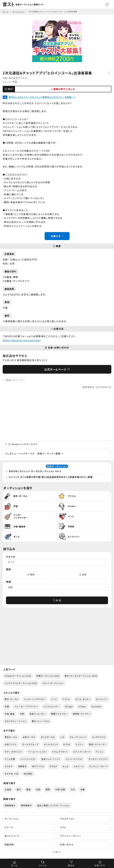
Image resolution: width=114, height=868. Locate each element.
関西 (48, 789)
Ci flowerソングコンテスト (21, 444)
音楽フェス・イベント (51, 759)
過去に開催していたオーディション (53, 805)
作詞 (22, 714)
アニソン (100, 752)
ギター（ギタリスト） (14, 752)
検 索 (57, 600)
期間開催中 (10, 805)
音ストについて (12, 836)
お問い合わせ (67, 844)
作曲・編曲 (10, 714)
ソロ (62, 737)
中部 (38, 789)
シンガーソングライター (35, 699)
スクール (9, 827)
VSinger (69, 706)
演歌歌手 (22, 766)
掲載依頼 (9, 844)
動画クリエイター (59, 714)
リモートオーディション (53, 683)
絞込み (71, 865)
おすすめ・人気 (12, 774)
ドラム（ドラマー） (60, 752)
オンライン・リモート (98, 766)
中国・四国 (60, 789)
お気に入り (100, 865)
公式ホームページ (57, 369)
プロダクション (67, 819)
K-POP (67, 744)
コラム (63, 827)
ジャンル (43, 865)
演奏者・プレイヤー (82, 714)
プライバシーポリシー (71, 836)
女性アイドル (11, 744)
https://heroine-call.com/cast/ (22, 340)
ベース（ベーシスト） (37, 752)
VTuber (82, 706)
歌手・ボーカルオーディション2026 (81, 676)
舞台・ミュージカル (41, 721)
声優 (15, 82)
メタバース (79, 766)
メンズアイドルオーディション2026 (21, 683)
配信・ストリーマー (15, 380)
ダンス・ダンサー (83, 699)
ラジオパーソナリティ (98, 759)
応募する (57, 236)
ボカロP (53, 766)
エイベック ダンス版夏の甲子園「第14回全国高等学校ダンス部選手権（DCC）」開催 (51, 477)
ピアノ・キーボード (82, 752)
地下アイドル (38, 766)
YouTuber (97, 706)
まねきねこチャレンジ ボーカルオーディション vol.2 (35, 471)
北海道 (8, 789)
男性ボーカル (11, 737)
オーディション (12, 819)
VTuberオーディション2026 (18, 676)
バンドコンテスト (28, 759)
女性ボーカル (29, 737)
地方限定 (28, 774)
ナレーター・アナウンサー (26, 706)
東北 (19, 789)
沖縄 (82, 789)
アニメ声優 (10, 759)
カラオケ (9, 766)
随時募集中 (26, 805)
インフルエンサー (51, 706)
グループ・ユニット (78, 737)
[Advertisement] (57, 415)
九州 (73, 789)
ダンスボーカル (48, 737)
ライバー (80, 744)
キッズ (65, 766)
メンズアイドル (99, 737)
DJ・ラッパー (102, 699)
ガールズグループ (30, 744)
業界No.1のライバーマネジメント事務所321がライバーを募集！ (42, 97)
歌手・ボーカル (12, 699)
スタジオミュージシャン (16, 721)
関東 (28, 789)
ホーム (14, 865)
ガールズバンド (51, 744)
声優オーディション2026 (48, 676)
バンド (54, 699)
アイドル (66, 699)
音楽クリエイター (38, 714)
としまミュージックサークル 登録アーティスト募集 (34, 453)
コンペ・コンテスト (74, 759)
